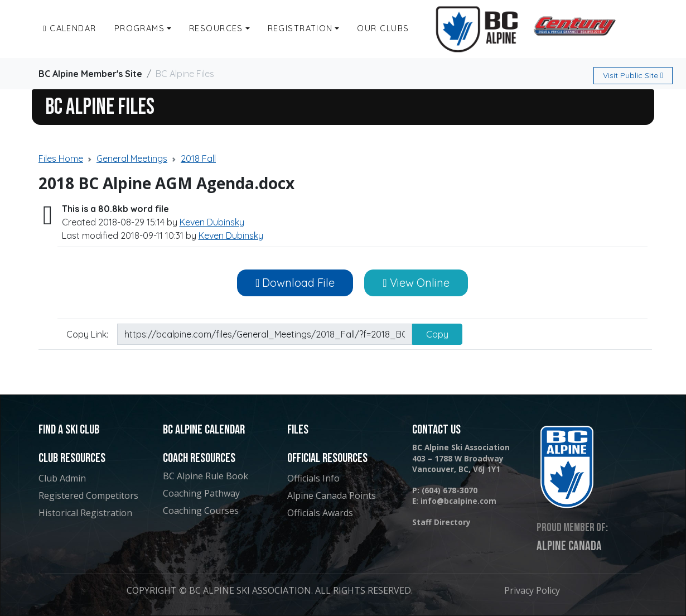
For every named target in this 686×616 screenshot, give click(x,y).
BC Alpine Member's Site (90, 74)
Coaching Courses (201, 511)
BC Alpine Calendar (204, 430)
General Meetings (132, 158)
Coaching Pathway (201, 493)
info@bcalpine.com (458, 501)
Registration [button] (300, 28)
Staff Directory (441, 522)
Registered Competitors (88, 495)
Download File (295, 283)
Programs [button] (140, 28)
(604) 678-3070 (450, 490)
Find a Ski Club (69, 430)
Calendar (70, 28)
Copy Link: (87, 334)
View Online (416, 283)
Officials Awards (320, 513)
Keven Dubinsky (212, 222)
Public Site (633, 75)
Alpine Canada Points (332, 495)
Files (298, 430)
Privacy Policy (532, 590)
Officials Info (313, 478)
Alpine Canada (569, 546)
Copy (437, 334)
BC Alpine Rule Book (206, 476)
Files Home (61, 158)
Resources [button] (216, 28)
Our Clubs (383, 28)
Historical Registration (85, 513)
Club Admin (62, 478)
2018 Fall (198, 158)
